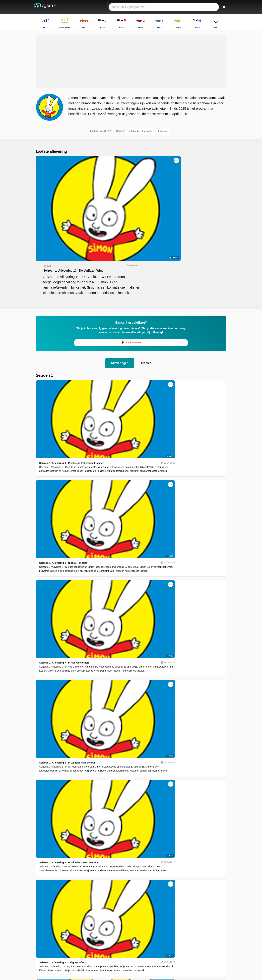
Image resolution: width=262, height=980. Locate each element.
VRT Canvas (146, 914)
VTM (103, 919)
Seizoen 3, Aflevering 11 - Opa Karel (110, 866)
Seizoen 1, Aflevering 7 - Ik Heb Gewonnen (114, 368)
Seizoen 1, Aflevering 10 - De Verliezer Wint (141, 185)
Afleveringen (119, 285)
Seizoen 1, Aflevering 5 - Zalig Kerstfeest (113, 459)
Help (50, 943)
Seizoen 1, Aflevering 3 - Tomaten (108, 490)
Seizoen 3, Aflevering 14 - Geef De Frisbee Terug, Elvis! (122, 775)
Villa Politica (189, 923)
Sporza (143, 934)
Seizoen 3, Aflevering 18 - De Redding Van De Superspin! (123, 653)
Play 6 (104, 934)
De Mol (186, 942)
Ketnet (104, 938)
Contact (40, 943)
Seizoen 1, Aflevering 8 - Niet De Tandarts (113, 338)
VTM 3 (104, 929)
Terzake (187, 918)
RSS (83, 943)
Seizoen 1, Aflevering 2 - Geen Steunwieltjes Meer (118, 520)
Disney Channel (109, 948)
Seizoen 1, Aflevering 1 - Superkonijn (110, 550)
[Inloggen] (211, 7)
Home (215, 33)
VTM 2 (143, 924)
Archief (147, 285)
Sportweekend (190, 928)
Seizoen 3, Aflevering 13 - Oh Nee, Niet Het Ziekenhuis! (122, 805)
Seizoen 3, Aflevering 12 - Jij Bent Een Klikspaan (118, 836)
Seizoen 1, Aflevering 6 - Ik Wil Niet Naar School (117, 399)
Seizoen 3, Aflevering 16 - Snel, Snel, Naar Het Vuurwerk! (123, 714)
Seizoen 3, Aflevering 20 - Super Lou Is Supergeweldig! (122, 593)
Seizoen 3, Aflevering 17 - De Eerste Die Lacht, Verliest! (122, 684)
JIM (141, 948)
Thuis (185, 913)
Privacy (73, 943)
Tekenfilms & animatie (140, 150)
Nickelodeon (146, 943)
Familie (186, 933)
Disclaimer (61, 943)
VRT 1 (104, 914)
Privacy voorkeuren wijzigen (51, 949)
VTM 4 (143, 929)
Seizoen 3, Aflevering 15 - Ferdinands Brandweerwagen (122, 745)
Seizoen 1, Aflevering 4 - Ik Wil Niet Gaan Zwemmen (120, 429)
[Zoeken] (223, 7)
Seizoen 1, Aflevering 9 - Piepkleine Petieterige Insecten (122, 307)
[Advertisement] (131, 81)
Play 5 (104, 924)
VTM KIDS (106, 943)
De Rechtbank (190, 947)
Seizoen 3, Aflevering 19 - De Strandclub (112, 623)
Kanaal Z (144, 938)
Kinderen (163, 150)
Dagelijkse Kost (191, 938)
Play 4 (142, 919)
